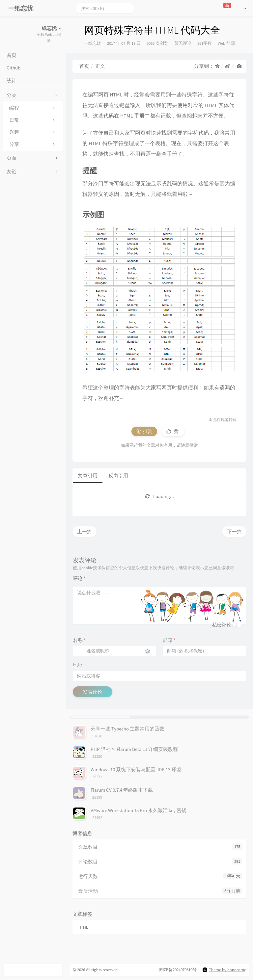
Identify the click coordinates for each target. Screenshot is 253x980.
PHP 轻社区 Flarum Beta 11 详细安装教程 (134, 749)
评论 (79, 578)
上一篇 (84, 531)
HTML (83, 927)
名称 (79, 640)
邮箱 (169, 640)
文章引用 (88, 476)
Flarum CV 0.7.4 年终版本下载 (122, 790)
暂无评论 (183, 43)
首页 (84, 66)
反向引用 (118, 476)
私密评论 (222, 625)
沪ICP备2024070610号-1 (179, 970)
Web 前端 (226, 43)
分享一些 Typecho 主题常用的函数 (127, 729)
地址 (78, 665)
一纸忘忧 (93, 43)
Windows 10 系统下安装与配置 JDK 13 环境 (136, 769)
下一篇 (234, 531)
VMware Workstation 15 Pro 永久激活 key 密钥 (139, 810)
